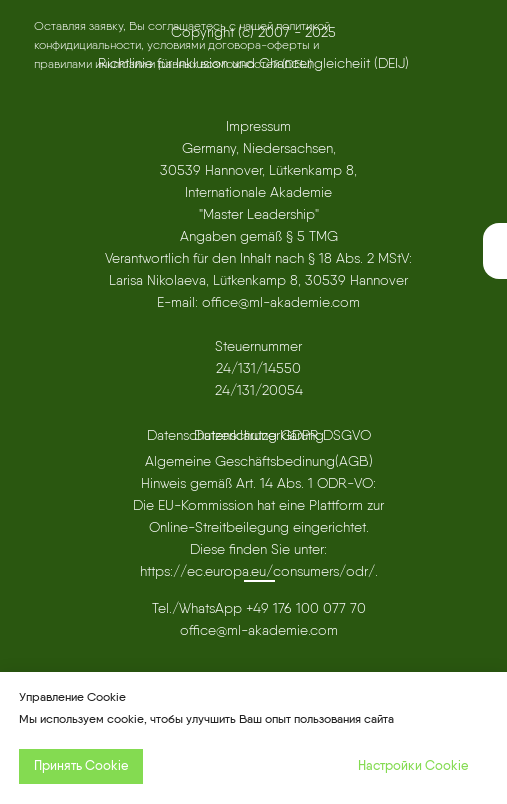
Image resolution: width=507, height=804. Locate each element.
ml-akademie (267, 630)
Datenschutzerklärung (259, 435)
